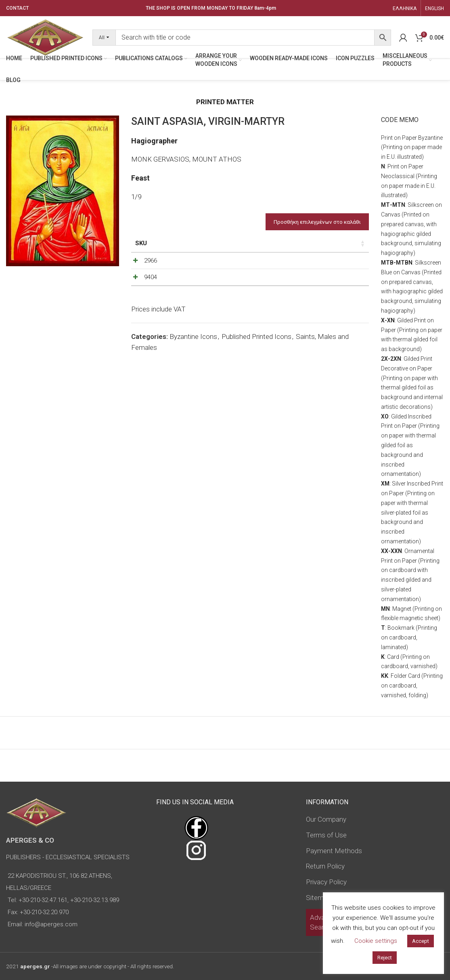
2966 (151, 278)
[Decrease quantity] (318, 280)
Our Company (326, 819)
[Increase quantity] (345, 280)
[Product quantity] (332, 280)
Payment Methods (334, 851)
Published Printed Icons (256, 393)
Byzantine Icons (193, 393)
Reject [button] (385, 958)
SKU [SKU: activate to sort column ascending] (141, 243)
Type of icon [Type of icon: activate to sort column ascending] (256, 252)
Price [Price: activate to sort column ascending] (289, 243)
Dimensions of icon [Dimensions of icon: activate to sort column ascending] (213, 248)
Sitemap (318, 898)
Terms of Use (326, 835)
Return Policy (325, 866)
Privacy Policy (326, 882)
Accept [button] (421, 941)
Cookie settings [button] (376, 941)
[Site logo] (45, 37)
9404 (151, 314)
